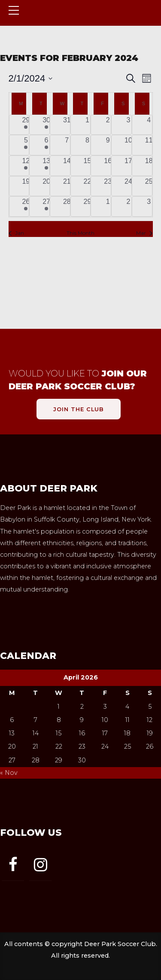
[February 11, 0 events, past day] (149, 145)
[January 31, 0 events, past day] (67, 125)
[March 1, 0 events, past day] (108, 206)
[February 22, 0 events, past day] (88, 186)
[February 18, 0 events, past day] (149, 166)
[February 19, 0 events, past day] (26, 186)
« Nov (9, 773)
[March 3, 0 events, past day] (149, 206)
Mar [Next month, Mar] (144, 233)
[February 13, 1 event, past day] (46, 166)
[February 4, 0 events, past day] (149, 125)
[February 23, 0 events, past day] (108, 186)
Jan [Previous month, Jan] (16, 233)
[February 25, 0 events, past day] (149, 186)
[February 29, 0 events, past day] (88, 206)
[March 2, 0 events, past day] (128, 206)
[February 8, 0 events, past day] (88, 145)
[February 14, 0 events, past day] (67, 166)
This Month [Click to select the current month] (80, 233)
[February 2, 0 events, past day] (108, 125)
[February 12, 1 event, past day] (26, 166)
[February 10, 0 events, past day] (128, 145)
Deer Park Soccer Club (72, 22)
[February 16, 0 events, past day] (108, 166)
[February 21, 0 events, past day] (67, 186)
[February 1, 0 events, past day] (88, 125)
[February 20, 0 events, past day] (46, 186)
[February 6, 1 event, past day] (46, 145)
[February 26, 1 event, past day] (26, 206)
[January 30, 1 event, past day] (46, 125)
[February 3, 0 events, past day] (128, 125)
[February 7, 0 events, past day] (67, 145)
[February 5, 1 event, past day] (26, 145)
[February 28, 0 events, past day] (67, 206)
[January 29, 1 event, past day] (26, 125)
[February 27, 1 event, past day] (46, 206)
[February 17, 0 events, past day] (128, 166)
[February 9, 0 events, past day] (108, 145)
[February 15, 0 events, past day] (88, 166)
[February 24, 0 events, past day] (128, 186)
